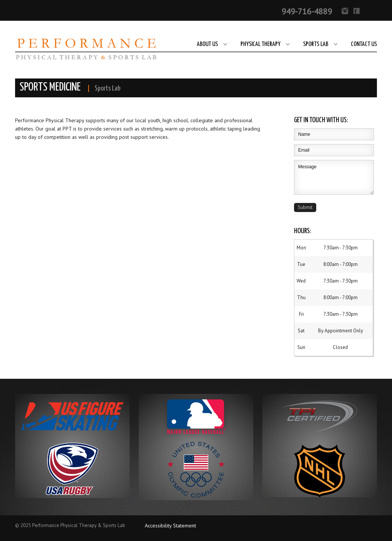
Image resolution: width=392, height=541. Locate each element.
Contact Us (364, 44)
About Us (207, 44)
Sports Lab (316, 44)
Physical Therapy (260, 44)
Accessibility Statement (170, 526)
